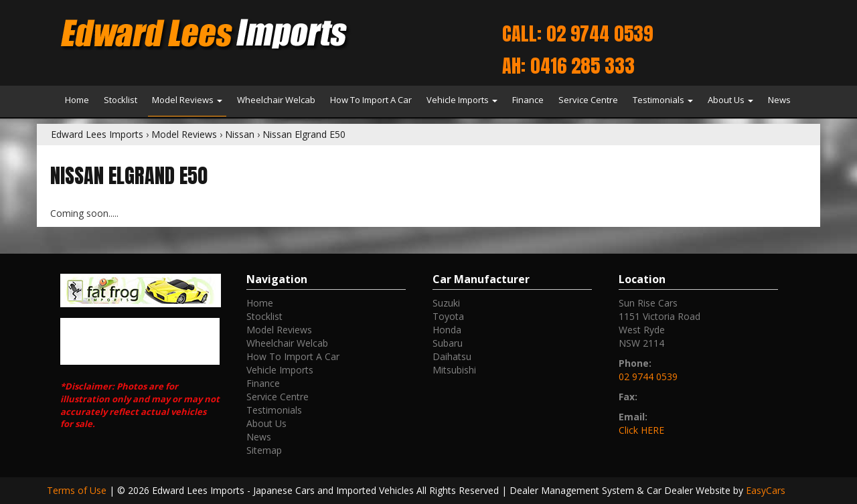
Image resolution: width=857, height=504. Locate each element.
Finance (528, 100)
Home (77, 100)
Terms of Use (78, 490)
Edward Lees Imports (97, 134)
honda (447, 330)
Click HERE (641, 430)
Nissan (240, 134)
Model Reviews (187, 100)
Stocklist (121, 100)
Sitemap (264, 450)
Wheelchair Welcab (276, 100)
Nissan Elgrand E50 (304, 134)
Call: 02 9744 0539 (577, 33)
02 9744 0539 (648, 376)
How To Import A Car (371, 100)
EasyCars (766, 490)
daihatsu (452, 356)
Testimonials (663, 100)
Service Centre (588, 100)
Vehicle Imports (462, 100)
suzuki (446, 303)
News (779, 100)
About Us (730, 100)
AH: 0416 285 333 (568, 66)
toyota (448, 316)
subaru (448, 343)
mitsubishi (454, 370)
